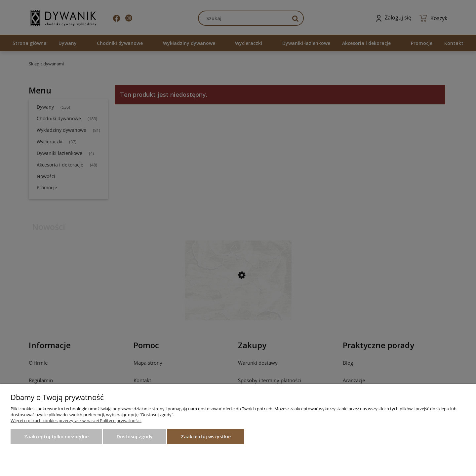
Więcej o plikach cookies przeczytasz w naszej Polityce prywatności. (76, 421)
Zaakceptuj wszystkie (206, 437)
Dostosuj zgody (135, 437)
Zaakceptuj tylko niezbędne (56, 437)
